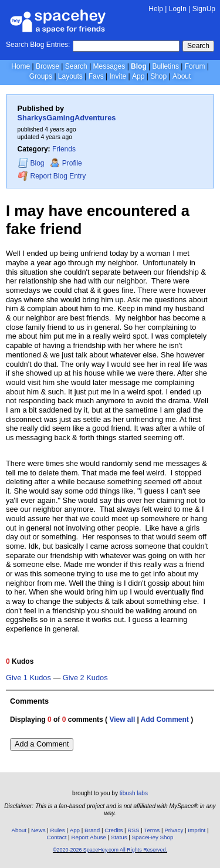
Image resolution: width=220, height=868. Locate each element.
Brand (92, 830)
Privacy (174, 830)
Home (21, 66)
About (182, 76)
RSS (133, 830)
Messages (109, 66)
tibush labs (134, 793)
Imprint (197, 830)
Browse (48, 66)
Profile (66, 163)
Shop (158, 76)
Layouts (70, 76)
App (138, 76)
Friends (64, 149)
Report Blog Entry (52, 176)
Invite (118, 76)
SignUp (204, 9)
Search (198, 46)
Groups (41, 76)
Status (119, 837)
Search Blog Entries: (38, 45)
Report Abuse (88, 837)
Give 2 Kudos (85, 678)
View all (122, 720)
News (38, 830)
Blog (139, 66)
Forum (195, 66)
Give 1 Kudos (28, 678)
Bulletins (166, 66)
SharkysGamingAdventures (67, 118)
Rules (58, 830)
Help (156, 9)
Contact (57, 837)
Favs (96, 76)
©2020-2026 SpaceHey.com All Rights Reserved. (110, 850)
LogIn (178, 9)
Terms (152, 830)
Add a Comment (42, 744)
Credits (114, 830)
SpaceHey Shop (153, 837)
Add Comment (165, 720)
